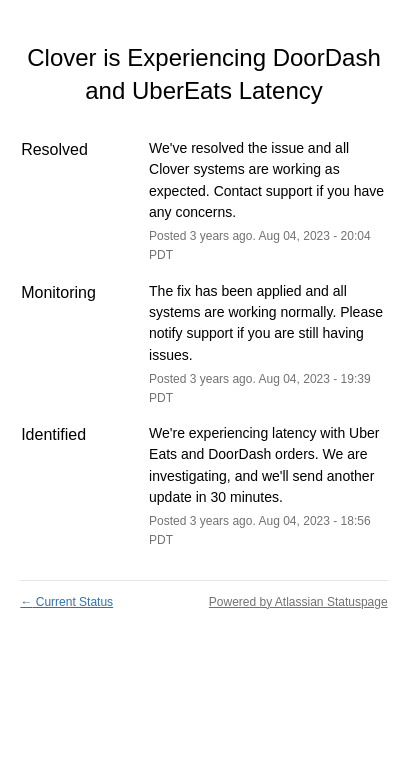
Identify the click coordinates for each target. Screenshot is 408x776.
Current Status (66, 602)
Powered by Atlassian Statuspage (298, 602)
